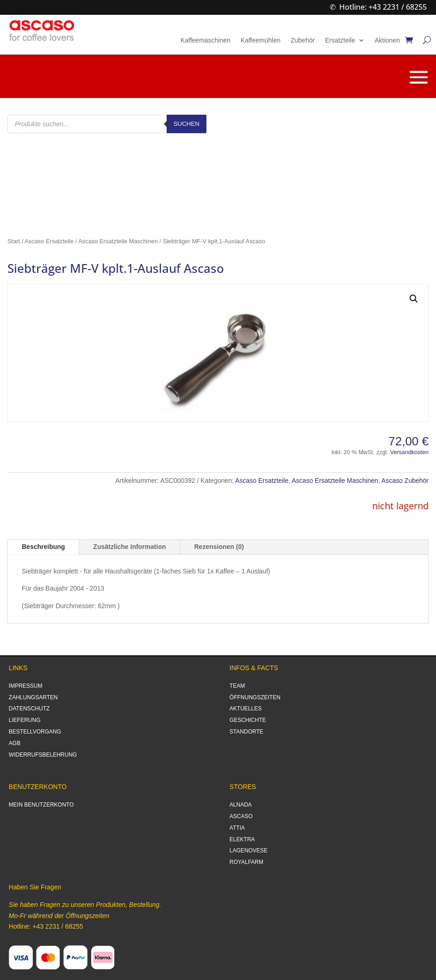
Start (14, 241)
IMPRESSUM (26, 686)
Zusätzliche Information (129, 547)
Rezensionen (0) (219, 547)
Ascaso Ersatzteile (49, 241)
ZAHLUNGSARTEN (33, 697)
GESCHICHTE (248, 720)
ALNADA (241, 805)
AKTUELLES (246, 709)
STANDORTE (246, 732)
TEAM (237, 686)
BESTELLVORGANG (35, 732)
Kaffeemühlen (261, 40)
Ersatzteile (340, 40)
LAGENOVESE (249, 851)
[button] (414, 299)
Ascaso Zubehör (405, 481)
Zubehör (303, 40)
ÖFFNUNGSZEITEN (255, 697)
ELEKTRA (242, 839)
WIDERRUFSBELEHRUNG (43, 755)
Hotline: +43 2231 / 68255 (383, 7)
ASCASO (241, 816)
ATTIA (237, 828)
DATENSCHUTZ (29, 709)
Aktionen (387, 40)
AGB (15, 743)
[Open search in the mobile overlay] (107, 124)
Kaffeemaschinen (206, 40)
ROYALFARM (246, 862)
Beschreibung (43, 547)
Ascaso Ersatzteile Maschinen (118, 241)
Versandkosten (409, 452)
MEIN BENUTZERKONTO (41, 805)
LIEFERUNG (25, 720)
